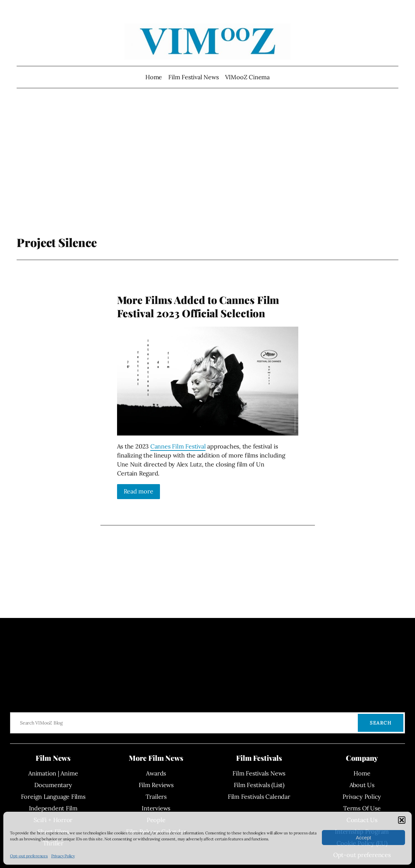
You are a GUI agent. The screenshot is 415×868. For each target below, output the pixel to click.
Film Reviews (156, 785)
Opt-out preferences (29, 856)
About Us (362, 785)
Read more (138, 491)
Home (154, 77)
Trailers (156, 797)
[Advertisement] (207, 165)
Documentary (53, 785)
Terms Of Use (362, 808)
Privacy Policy (63, 856)
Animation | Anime (53, 773)
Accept (363, 838)
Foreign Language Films (53, 797)
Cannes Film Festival (178, 446)
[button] (402, 820)
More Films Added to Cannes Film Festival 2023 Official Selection (198, 307)
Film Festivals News (259, 773)
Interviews (156, 808)
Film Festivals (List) (259, 785)
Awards (156, 773)
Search (381, 723)
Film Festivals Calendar (259, 797)
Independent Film (53, 808)
